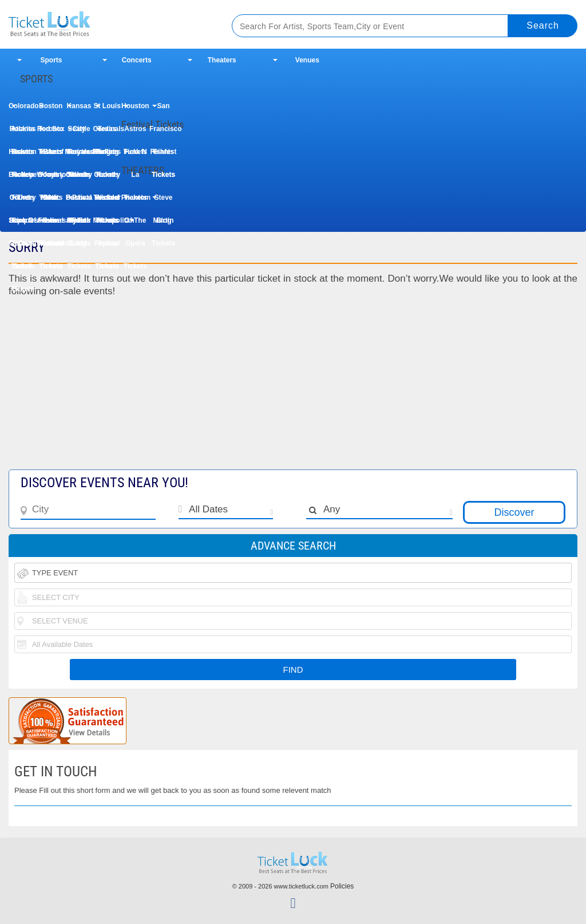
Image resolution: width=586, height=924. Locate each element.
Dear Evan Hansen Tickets (51, 201)
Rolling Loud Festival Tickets (107, 155)
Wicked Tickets (107, 201)
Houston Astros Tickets (135, 110)
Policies (342, 886)
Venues (307, 60)
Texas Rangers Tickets (107, 133)
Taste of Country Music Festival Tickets (51, 155)
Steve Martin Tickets (163, 201)
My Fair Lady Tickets (79, 224)
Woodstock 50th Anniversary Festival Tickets (51, 178)
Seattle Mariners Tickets (79, 133)
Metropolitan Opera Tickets (107, 224)
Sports (52, 60)
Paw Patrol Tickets (79, 201)
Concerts (137, 60)
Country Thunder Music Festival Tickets (107, 178)
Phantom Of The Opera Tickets (135, 201)
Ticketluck (108, 24)
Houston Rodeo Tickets (23, 155)
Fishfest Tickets (164, 155)
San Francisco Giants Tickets (163, 110)
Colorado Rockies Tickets (23, 110)
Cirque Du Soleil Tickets (23, 224)
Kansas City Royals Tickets (79, 110)
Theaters (222, 60)
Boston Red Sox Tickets (51, 110)
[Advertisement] (293, 389)
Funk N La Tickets (135, 155)
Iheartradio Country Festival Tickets (79, 155)
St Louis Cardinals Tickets (107, 110)
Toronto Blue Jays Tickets (51, 133)
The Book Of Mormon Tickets (23, 201)
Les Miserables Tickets (51, 224)
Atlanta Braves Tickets (23, 133)
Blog (164, 220)
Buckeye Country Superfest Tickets (23, 178)
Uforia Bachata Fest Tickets (79, 178)
